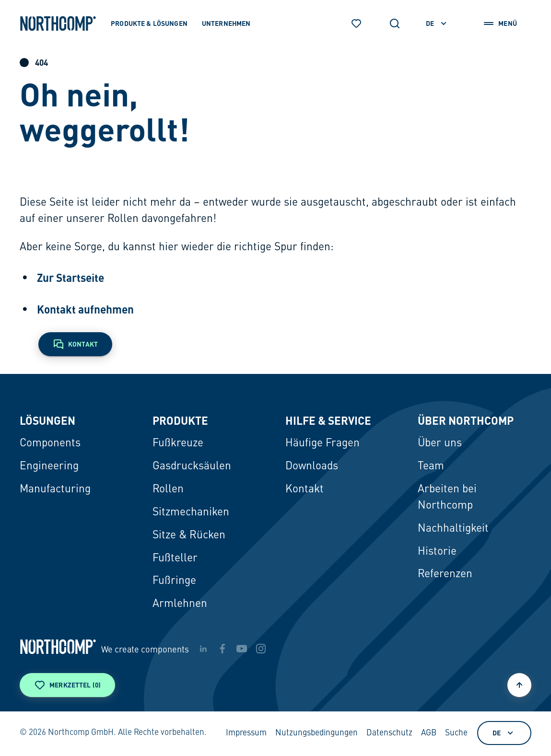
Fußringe (174, 581)
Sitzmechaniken (191, 512)
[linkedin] (203, 649)
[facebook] (223, 649)
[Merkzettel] (356, 23)
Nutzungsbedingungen (317, 733)
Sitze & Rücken (189, 535)
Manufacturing (55, 489)
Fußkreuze (178, 443)
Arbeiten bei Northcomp (447, 498)
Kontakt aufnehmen (85, 309)
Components (50, 443)
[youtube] (242, 649)
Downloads (312, 466)
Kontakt (305, 489)
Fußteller (175, 558)
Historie (437, 552)
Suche (456, 733)
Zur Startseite (70, 277)
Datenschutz (389, 733)
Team (431, 466)
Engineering (49, 466)
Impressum (246, 733)
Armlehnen (180, 604)
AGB (429, 733)
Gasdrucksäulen (192, 466)
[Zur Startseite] (58, 23)
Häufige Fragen (322, 443)
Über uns (440, 443)
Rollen (168, 489)
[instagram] (261, 649)
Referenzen (445, 574)
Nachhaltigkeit (453, 529)
